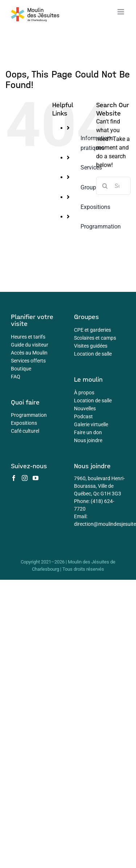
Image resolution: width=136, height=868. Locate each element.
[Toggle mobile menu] (121, 12)
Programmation (101, 227)
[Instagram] (25, 478)
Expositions (95, 207)
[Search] (105, 186)
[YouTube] (36, 478)
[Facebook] (14, 478)
